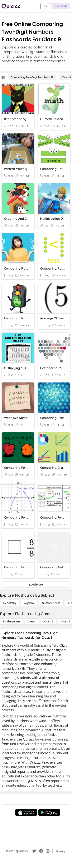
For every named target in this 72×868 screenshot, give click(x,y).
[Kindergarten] (12, 621)
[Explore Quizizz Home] (11, 6)
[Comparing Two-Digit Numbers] (32, 77)
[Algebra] (29, 603)
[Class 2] (49, 621)
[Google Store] (49, 812)
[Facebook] (41, 851)
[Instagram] (48, 851)
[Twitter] (34, 851)
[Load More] (36, 585)
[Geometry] (10, 603)
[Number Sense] (51, 603)
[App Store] (26, 812)
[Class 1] (32, 621)
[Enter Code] (61, 6)
